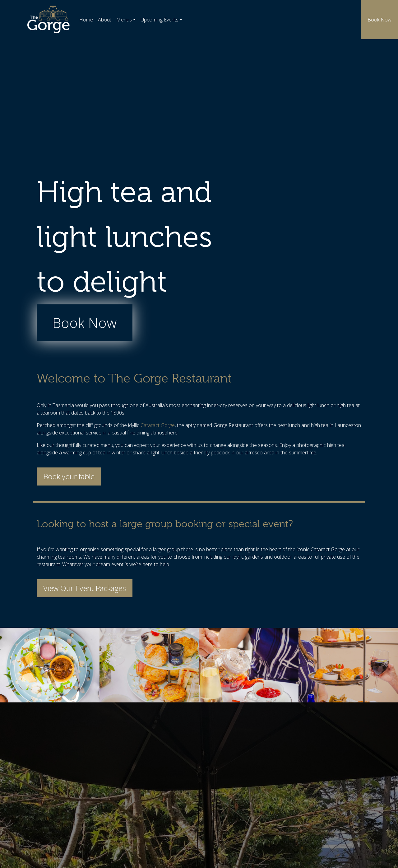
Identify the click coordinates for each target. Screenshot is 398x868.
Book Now (379, 20)
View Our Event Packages (85, 588)
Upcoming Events (160, 20)
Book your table (69, 476)
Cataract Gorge (158, 425)
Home (86, 20)
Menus (124, 20)
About (105, 20)
